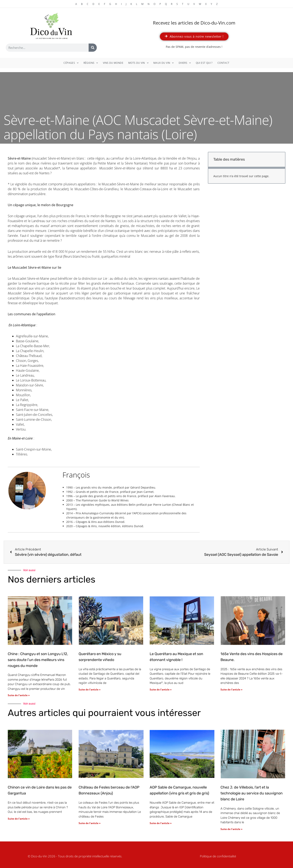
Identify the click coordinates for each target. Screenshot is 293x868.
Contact (223, 63)
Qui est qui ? (204, 63)
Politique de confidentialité (218, 856)
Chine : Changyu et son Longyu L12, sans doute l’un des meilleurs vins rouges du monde (38, 660)
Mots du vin (138, 63)
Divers (185, 63)
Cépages (71, 63)
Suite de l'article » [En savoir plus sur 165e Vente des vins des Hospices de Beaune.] (231, 690)
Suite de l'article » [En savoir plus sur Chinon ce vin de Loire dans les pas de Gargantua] (19, 819)
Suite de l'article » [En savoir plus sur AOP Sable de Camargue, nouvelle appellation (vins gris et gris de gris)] (161, 823)
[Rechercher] (93, 48)
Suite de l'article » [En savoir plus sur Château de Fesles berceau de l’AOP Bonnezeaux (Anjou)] (90, 823)
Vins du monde (113, 63)
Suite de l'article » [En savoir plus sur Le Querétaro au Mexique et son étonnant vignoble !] (161, 690)
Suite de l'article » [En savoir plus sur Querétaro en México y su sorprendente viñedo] (90, 690)
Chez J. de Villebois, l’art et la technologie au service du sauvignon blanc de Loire (252, 793)
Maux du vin (164, 63)
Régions (91, 63)
